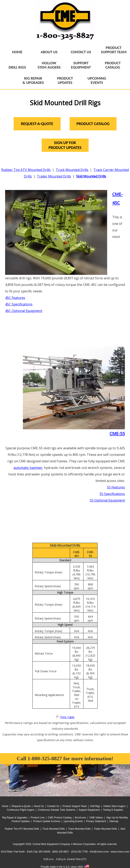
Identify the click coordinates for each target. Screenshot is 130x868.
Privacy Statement (96, 821)
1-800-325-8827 (45, 759)
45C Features (15, 298)
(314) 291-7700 (79, 852)
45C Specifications (19, 304)
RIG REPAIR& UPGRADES (33, 80)
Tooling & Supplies (113, 810)
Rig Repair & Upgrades (15, 818)
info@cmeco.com (99, 852)
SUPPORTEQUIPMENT (81, 65)
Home (5, 806)
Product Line (38, 818)
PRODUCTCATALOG (113, 65)
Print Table (67, 717)
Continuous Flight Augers (21, 810)
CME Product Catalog (60, 818)
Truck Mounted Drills (72, 170)
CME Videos (96, 818)
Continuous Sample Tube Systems (57, 810)
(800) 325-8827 (61, 852)
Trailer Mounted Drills (54, 176)
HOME (17, 52)
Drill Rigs (95, 806)
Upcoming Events (73, 821)
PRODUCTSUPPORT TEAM (114, 50)
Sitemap (114, 821)
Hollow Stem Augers (114, 806)
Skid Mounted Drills (91, 176)
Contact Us (53, 806)
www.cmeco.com (120, 852)
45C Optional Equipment (24, 311)
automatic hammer (28, 468)
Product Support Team (75, 806)
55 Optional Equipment (107, 500)
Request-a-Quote (21, 806)
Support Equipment (89, 810)
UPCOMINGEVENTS (97, 80)
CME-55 (117, 433)
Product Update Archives (47, 821)
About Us (39, 806)
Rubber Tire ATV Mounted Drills (26, 170)
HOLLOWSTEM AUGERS (49, 65)
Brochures (81, 818)
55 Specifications (112, 494)
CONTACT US (81, 52)
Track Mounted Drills (79, 829)
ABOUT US (49, 52)
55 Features (116, 487)
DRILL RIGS (17, 67)
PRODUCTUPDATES (65, 80)
